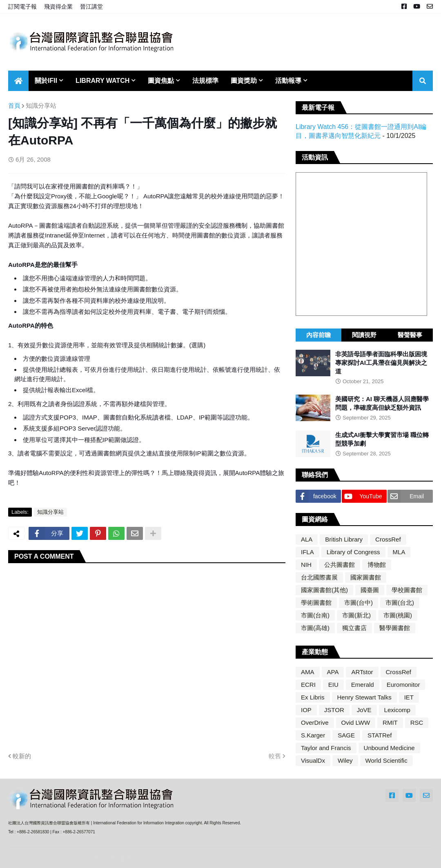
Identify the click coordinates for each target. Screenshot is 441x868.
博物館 (377, 565)
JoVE (364, 710)
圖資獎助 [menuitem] (244, 81)
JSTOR (334, 710)
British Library (344, 539)
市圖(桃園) (398, 615)
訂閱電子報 (22, 7)
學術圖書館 (316, 603)
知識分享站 (41, 105)
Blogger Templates (112, 858)
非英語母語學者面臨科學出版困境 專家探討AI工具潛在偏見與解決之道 (381, 363)
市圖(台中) (359, 603)
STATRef (380, 735)
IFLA (307, 552)
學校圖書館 (407, 590)
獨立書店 (354, 628)
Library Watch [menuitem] (102, 81)
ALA (307, 539)
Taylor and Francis (326, 748)
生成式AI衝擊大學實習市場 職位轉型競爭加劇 (382, 439)
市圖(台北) (400, 603)
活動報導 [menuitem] (288, 81)
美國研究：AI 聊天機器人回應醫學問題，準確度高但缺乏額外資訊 (382, 403)
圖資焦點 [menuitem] (161, 81)
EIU (333, 685)
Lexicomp (397, 710)
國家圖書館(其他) (324, 590)
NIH (306, 565)
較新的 (22, 756)
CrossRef (388, 539)
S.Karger (313, 735)
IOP (306, 710)
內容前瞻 (318, 335)
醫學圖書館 (395, 628)
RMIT (390, 723)
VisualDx (313, 760)
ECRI (308, 685)
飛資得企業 (58, 7)
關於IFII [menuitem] (46, 81)
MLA (399, 552)
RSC (417, 723)
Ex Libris (313, 697)
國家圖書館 (366, 577)
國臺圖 (370, 590)
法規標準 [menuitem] (205, 81)
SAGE (346, 735)
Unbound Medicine (389, 748)
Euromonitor (403, 685)
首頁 (14, 105)
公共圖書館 (340, 565)
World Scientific (386, 760)
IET (409, 697)
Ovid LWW (356, 723)
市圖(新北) (356, 615)
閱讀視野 (364, 335)
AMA (308, 672)
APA (333, 672)
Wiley (345, 760)
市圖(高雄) (315, 628)
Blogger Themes (63, 858)
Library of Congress (353, 552)
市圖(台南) (315, 615)
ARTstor (362, 672)
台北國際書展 (319, 577)
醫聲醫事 (410, 335)
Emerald (363, 685)
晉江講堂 (91, 7)
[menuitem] (18, 81)
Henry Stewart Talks (364, 697)
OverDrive (315, 723)
